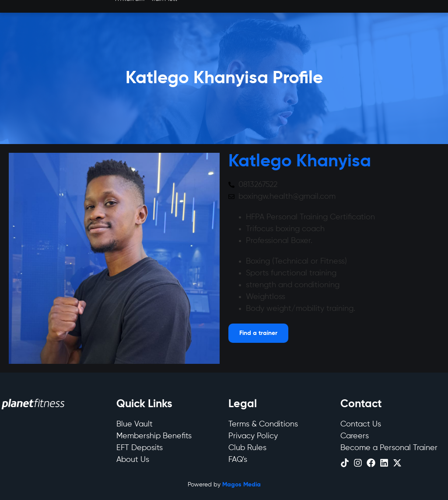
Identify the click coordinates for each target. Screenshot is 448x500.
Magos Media (241, 485)
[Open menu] (258, 333)
